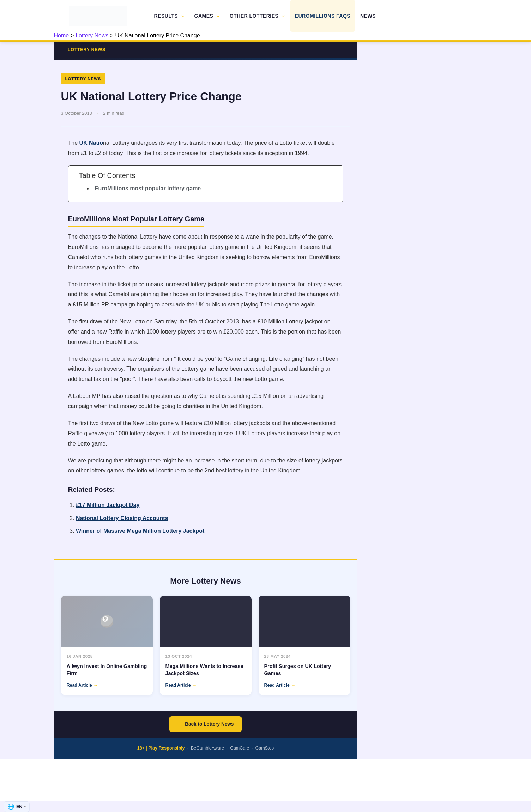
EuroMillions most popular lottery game (148, 188)
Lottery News (87, 50)
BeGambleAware (207, 748)
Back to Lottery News (209, 724)
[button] (181, 16)
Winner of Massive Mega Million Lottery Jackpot (140, 531)
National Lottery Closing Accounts (122, 518)
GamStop (265, 748)
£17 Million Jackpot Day (108, 505)
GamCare (240, 748)
